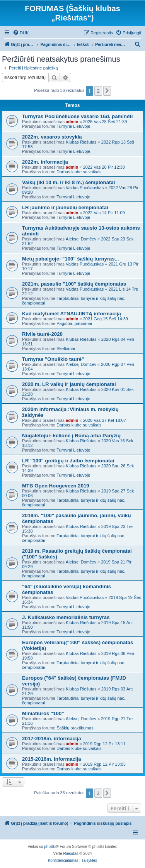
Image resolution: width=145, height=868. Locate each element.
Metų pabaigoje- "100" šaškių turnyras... (71, 259)
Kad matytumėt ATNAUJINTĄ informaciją (72, 314)
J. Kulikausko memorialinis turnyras (66, 617)
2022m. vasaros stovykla (52, 137)
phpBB (50, 847)
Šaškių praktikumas (75, 728)
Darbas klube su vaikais (79, 172)
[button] (107, 91)
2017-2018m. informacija (51, 739)
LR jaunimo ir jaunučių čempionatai (65, 207)
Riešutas (71, 854)
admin (72, 122)
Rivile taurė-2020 (42, 334)
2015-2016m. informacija (51, 759)
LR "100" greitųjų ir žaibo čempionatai (68, 461)
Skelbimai (66, 349)
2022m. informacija (45, 162)
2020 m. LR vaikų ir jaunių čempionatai (69, 384)
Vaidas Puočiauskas (85, 188)
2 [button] (98, 91)
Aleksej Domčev (81, 239)
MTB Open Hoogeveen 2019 (56, 486)
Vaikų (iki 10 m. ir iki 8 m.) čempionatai (68, 182)
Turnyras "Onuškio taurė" (53, 359)
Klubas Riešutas (81, 142)
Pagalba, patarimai (74, 323)
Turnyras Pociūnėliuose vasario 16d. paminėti (77, 116)
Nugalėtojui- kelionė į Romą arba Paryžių (71, 436)
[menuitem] (21, 33)
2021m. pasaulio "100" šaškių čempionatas (74, 284)
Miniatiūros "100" (43, 713)
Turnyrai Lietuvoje (73, 126)
